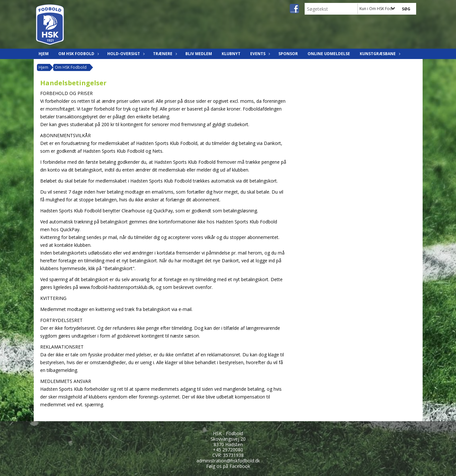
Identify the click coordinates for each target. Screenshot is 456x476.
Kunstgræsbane (379, 54)
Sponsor (288, 54)
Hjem (44, 54)
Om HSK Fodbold (78, 54)
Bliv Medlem (199, 54)
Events (259, 54)
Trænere (164, 54)
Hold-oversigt (125, 54)
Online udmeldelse (329, 54)
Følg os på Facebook (228, 466)
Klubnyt (231, 54)
